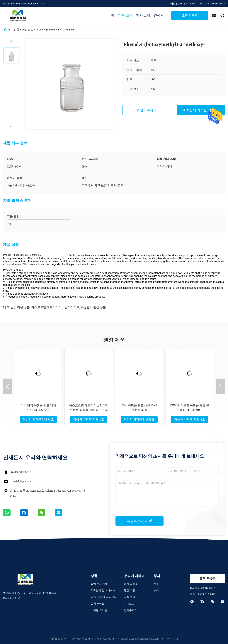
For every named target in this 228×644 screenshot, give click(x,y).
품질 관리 (130, 597)
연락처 (159, 15)
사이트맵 (129, 604)
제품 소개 (125, 15)
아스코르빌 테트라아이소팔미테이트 (55, 307)
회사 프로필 (131, 584)
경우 (156, 584)
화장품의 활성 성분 (93, 307)
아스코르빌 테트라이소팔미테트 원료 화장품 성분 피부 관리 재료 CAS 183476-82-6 (89, 410)
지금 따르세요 (140, 521)
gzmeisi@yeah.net (21, 481)
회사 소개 (143, 15)
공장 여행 (130, 590)
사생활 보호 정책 (59, 639)
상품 (16, 30)
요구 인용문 (190, 15)
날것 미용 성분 (20, 307)
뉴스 (156, 590)
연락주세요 (148, 110)
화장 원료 (28, 30)
